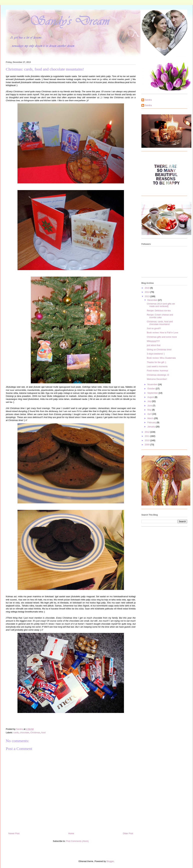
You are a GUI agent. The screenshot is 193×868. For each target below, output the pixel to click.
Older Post (128, 833)
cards (16, 733)
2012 (147, 432)
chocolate (25, 733)
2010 (147, 440)
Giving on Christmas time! (159, 350)
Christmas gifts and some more (162, 337)
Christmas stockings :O (158, 375)
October (152, 389)
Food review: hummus (157, 371)
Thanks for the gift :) (156, 362)
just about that (154, 345)
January (152, 427)
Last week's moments (157, 366)
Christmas (35, 733)
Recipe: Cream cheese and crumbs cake (160, 316)
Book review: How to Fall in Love (162, 333)
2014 (147, 292)
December (153, 300)
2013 (147, 296)
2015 (147, 288)
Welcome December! (157, 379)
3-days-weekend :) (156, 354)
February (152, 422)
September (153, 393)
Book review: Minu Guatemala (161, 358)
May (150, 410)
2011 (147, 436)
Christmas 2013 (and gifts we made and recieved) (161, 305)
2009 (147, 445)
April (150, 414)
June (150, 406)
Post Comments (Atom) (77, 841)
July (150, 401)
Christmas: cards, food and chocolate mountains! (160, 323)
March (151, 418)
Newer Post (14, 833)
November (153, 384)
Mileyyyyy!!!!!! (153, 341)
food (43, 733)
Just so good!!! (154, 328)
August (151, 397)
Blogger (110, 861)
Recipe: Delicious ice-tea (159, 311)
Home (71, 833)
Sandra (148, 100)
